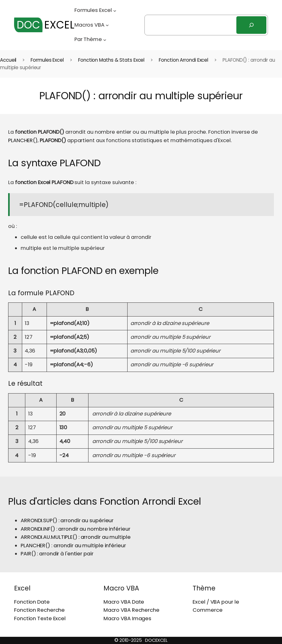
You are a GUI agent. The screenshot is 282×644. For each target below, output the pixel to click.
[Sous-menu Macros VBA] (107, 25)
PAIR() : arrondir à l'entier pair (57, 554)
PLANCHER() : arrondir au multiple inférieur (73, 546)
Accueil (8, 60)
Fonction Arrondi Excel (184, 60)
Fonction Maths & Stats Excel (111, 60)
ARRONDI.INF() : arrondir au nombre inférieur (76, 529)
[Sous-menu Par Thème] (105, 39)
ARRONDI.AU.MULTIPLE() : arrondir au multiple (76, 537)
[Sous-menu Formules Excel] (115, 10)
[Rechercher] (251, 25)
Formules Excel (47, 60)
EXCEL (44, 25)
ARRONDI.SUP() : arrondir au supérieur (67, 520)
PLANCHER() (23, 140)
